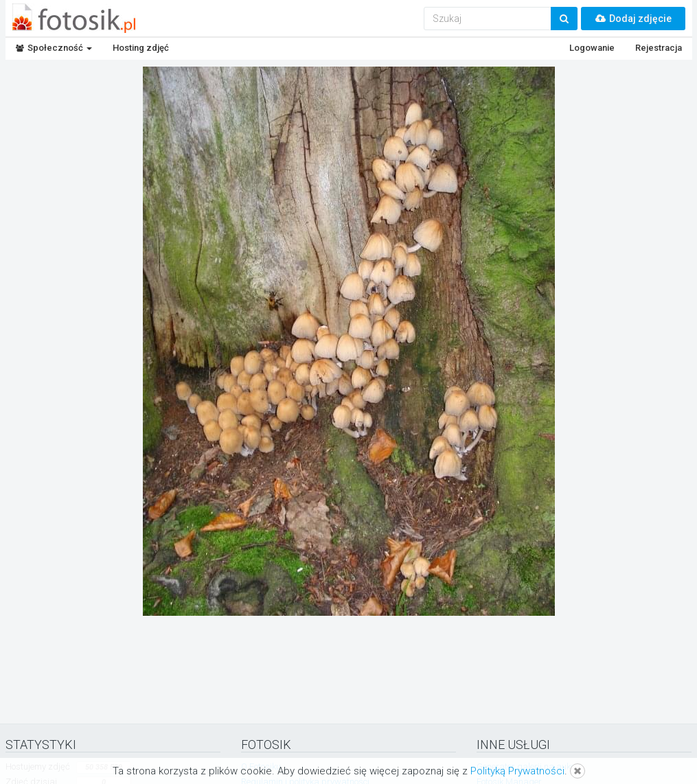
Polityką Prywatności (517, 771)
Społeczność (54, 48)
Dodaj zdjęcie (633, 19)
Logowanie (592, 48)
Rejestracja (659, 48)
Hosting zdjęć (141, 48)
